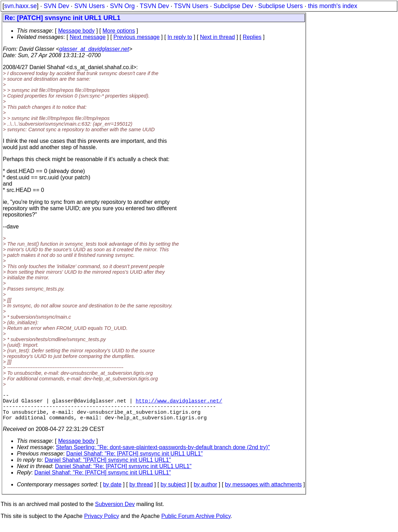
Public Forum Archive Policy (196, 523)
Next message (87, 37)
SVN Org (122, 6)
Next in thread (217, 37)
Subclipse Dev (233, 6)
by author (205, 491)
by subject (173, 491)
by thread (141, 491)
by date (112, 491)
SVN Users (89, 6)
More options (119, 31)
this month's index (333, 6)
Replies (252, 37)
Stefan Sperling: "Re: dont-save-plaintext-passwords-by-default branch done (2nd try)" (163, 454)
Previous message (137, 37)
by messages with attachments (263, 491)
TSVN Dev (154, 6)
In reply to (180, 37)
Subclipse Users (280, 6)
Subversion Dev (115, 511)
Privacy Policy (102, 523)
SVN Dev (56, 6)
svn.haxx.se (21, 6)
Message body (76, 31)
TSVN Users (191, 6)
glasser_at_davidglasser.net (94, 49)
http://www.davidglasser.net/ (179, 403)
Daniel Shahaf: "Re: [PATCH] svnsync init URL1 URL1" (135, 461)
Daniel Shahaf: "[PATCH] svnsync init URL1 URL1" (108, 467)
